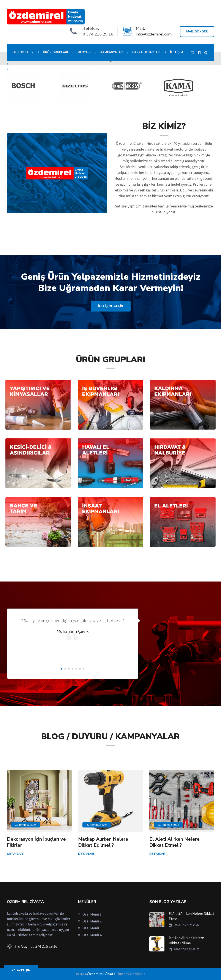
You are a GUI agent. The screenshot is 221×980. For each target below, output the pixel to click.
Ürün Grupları (55, 52)
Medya (83, 52)
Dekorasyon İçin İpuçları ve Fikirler (36, 842)
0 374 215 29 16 (98, 34)
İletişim (177, 52)
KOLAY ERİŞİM (21, 970)
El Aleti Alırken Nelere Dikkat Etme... (191, 916)
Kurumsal (22, 52)
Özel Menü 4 (92, 935)
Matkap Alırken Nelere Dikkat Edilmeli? (103, 842)
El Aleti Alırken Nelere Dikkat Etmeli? (174, 842)
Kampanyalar (112, 52)
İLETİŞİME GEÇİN (111, 306)
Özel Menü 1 (92, 914)
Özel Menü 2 (92, 921)
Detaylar (15, 854)
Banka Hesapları (146, 52)
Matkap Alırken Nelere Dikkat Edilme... (186, 940)
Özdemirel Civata (101, 974)
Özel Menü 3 (92, 928)
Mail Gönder (197, 31)
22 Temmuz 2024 (26, 825)
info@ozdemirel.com (154, 34)
